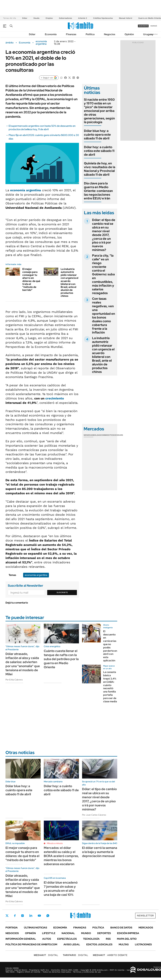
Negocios (110, 34)
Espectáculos (67, 939)
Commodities (107, 435)
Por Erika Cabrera (14, 680)
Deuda (36, 18)
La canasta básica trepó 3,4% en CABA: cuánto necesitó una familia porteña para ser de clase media (110, 687)
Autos (47, 939)
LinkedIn (31, 916)
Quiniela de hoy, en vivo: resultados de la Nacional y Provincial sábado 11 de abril (100, 169)
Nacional (68, 933)
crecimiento (55, 398)
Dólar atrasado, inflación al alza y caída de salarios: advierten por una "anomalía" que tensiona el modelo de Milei (23, 664)
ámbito (10, 43)
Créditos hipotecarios (103, 18)
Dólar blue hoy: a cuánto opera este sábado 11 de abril (97, 135)
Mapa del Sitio (127, 939)
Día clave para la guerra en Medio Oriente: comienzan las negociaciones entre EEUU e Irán (98, 191)
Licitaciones (143, 944)
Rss (108, 939)
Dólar (25, 18)
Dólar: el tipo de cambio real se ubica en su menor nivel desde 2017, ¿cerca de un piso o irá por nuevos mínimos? (104, 235)
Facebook (15, 916)
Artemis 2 (83, 18)
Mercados (146, 928)
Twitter (7, 916)
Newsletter (154, 34)
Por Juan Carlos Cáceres (94, 815)
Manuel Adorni (126, 18)
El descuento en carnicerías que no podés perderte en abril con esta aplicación (110, 646)
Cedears (119, 435)
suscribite (143, 26)
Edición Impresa (128, 933)
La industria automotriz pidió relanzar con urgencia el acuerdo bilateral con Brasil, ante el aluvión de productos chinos (69, 283)
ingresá (154, 26)
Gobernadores (65, 18)
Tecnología (91, 939)
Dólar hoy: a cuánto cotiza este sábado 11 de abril (99, 151)
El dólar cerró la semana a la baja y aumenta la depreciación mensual (100, 852)
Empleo (49, 18)
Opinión (129, 34)
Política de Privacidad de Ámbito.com (31, 944)
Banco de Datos (121, 928)
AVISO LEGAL (72, 944)
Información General (21, 939)
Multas (124, 944)
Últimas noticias (35, 928)
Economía (51, 34)
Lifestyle (49, 933)
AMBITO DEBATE (110, 955)
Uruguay (148, 34)
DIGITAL (46, 955)
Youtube (39, 916)
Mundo (86, 933)
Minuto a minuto (55, 843)
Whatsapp (48, 916)
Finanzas (71, 34)
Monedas (88, 435)
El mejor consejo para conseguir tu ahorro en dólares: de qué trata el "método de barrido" (31, 279)
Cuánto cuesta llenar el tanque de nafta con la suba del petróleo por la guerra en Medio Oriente (61, 659)
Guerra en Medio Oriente (150, 18)
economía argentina (41, 43)
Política (90, 34)
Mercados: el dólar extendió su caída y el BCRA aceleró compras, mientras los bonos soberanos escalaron (61, 856)
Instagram (23, 916)
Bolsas (97, 435)
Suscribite (62, 592)
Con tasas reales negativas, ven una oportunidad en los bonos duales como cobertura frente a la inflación (104, 316)
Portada (12, 928)
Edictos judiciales (99, 944)
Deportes (104, 933)
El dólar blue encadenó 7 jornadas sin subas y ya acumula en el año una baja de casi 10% (61, 889)
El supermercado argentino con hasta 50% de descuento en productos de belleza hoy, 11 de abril (42, 128)
